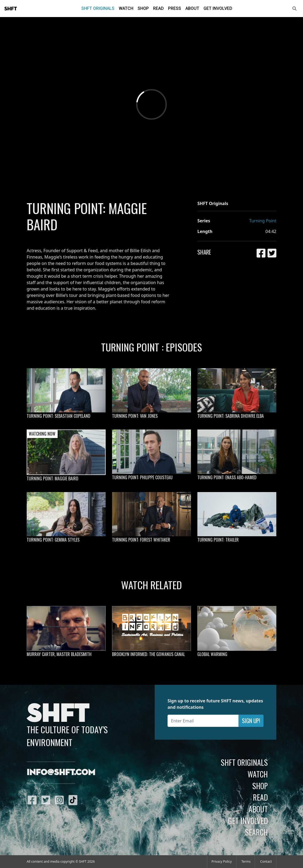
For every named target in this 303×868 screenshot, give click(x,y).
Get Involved (218, 8)
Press (175, 8)
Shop (143, 8)
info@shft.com (61, 773)
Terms (246, 861)
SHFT (11, 9)
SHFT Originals (98, 8)
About (192, 8)
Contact (266, 861)
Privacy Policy (222, 861)
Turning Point (263, 221)
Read (158, 8)
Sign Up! (251, 721)
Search (256, 832)
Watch (126, 8)
